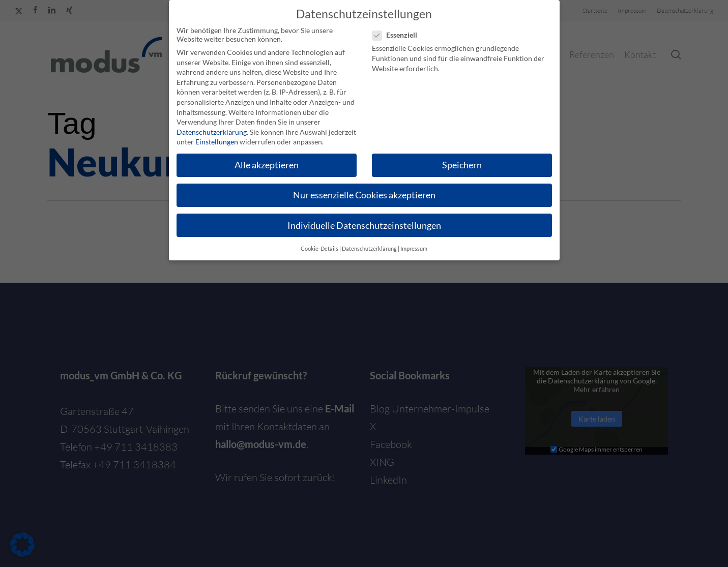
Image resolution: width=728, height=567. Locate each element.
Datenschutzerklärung (212, 132)
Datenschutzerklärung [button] (369, 249)
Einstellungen (217, 142)
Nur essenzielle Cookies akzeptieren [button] (364, 195)
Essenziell (399, 35)
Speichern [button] (462, 165)
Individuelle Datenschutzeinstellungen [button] (364, 226)
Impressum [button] (414, 249)
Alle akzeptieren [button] (267, 165)
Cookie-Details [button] (319, 249)
